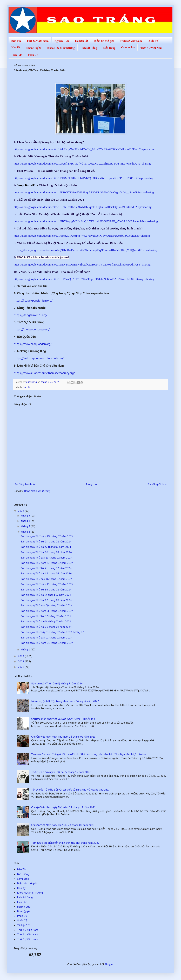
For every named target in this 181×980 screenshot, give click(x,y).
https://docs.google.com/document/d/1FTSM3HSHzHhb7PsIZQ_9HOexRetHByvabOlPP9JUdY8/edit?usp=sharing (83, 178)
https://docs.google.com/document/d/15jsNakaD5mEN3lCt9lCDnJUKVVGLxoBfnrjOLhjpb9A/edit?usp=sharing (82, 264)
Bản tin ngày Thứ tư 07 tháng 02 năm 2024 (46, 616)
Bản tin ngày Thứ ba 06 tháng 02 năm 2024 (46, 621)
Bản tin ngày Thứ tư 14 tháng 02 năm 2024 (46, 589)
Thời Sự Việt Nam (38, 41)
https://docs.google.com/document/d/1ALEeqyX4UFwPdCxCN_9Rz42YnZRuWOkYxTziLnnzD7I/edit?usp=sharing (85, 149)
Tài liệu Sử (81, 41)
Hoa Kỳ (16, 47)
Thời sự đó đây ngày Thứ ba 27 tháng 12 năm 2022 (61, 772)
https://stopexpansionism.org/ (33, 300)
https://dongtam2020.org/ (30, 315)
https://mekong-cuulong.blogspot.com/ (39, 358)
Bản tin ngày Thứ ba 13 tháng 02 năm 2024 (46, 595)
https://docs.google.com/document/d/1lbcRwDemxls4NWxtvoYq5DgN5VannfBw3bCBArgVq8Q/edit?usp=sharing (85, 250)
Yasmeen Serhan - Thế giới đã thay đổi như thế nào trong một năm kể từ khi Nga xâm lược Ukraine (89, 754)
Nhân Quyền (34, 48)
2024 (21, 511)
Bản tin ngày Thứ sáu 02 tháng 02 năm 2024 (46, 637)
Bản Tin (16, 41)
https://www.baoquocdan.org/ (33, 344)
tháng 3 (26, 526)
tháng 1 (26, 649)
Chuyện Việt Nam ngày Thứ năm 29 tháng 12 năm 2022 (63, 807)
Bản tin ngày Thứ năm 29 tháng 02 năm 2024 (47, 536)
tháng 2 (26, 532)
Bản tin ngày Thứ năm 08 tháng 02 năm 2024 (47, 611)
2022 (21, 661)
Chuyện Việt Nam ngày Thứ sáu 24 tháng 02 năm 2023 (63, 825)
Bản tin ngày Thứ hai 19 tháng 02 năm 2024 (46, 573)
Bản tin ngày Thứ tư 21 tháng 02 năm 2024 (46, 568)
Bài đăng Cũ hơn (157, 484)
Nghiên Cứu (62, 41)
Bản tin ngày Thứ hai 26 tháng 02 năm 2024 (46, 552)
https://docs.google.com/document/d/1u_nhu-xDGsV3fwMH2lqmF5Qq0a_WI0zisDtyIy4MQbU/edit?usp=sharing (83, 207)
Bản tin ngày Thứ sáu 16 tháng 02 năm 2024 (46, 579)
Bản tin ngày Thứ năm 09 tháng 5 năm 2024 (57, 683)
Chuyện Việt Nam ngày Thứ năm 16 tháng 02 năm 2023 (63, 737)
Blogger (109, 964)
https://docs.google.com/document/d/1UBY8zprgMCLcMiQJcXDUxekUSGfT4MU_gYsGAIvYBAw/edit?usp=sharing (86, 221)
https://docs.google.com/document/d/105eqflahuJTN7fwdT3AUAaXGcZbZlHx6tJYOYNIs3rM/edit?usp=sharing (82, 164)
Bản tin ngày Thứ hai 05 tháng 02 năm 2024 (46, 627)
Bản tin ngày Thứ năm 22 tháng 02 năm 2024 (47, 563)
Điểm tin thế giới (104, 41)
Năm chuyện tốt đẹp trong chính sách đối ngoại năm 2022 (65, 701)
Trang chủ (91, 484)
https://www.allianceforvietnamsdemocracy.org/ (44, 373)
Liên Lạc (17, 55)
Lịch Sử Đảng (89, 48)
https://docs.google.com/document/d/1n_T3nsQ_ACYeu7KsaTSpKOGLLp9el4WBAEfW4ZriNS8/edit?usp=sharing (84, 279)
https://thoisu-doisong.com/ (32, 329)
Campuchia (128, 47)
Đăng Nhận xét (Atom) (37, 491)
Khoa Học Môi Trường (61, 48)
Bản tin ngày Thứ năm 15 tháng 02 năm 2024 (47, 584)
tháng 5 (26, 515)
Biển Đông (109, 48)
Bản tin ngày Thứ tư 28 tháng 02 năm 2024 (46, 541)
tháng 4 (26, 521)
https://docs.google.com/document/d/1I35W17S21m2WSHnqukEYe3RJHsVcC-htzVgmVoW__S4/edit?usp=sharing (84, 192)
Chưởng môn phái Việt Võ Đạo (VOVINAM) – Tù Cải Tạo (63, 719)
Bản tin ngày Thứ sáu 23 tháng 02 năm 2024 (46, 557)
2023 (21, 656)
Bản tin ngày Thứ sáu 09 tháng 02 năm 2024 (46, 605)
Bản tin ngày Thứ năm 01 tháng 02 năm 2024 (47, 643)
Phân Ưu (33, 55)
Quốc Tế (153, 41)
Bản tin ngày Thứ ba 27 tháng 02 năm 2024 (46, 547)
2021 (21, 667)
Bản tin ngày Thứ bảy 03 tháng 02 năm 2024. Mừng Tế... (53, 632)
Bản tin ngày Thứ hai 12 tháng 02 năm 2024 (46, 600)
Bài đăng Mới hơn (25, 484)
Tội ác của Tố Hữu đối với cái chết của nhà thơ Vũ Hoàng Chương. (70, 790)
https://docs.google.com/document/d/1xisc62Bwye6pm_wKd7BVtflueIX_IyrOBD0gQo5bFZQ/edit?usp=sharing (82, 236)
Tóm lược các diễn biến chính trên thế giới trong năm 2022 (65, 843)
